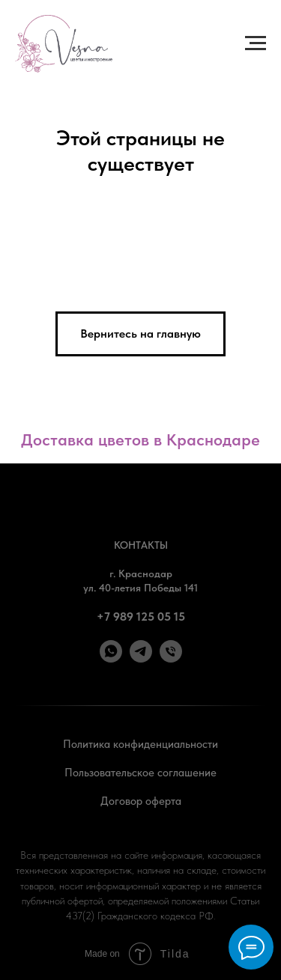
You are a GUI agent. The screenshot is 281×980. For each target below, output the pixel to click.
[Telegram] (141, 658)
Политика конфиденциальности (140, 744)
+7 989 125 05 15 (141, 617)
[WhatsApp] (111, 658)
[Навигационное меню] (256, 43)
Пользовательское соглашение (140, 773)
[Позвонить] (171, 658)
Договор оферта (141, 801)
